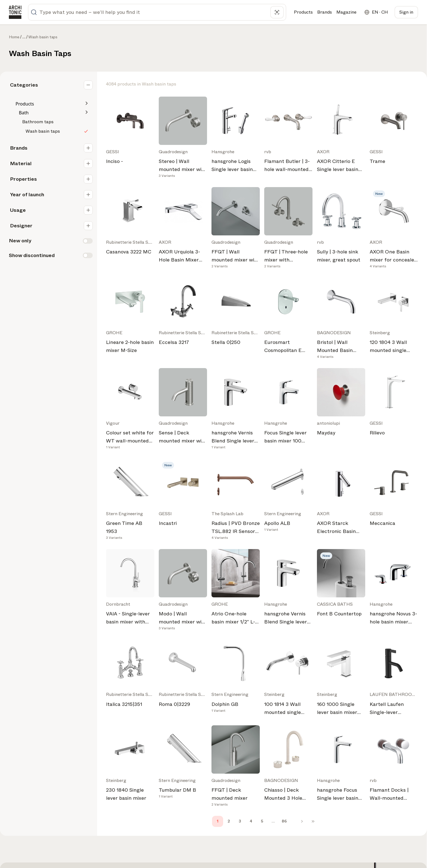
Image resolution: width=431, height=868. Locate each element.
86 (284, 821)
